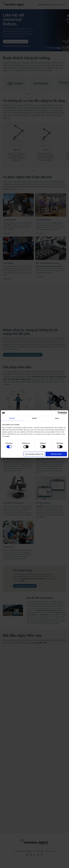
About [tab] (57, 418)
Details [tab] (34, 418)
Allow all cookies (56, 454)
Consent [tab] (12, 418)
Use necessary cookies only (34, 454)
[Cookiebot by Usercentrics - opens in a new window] (59, 413)
